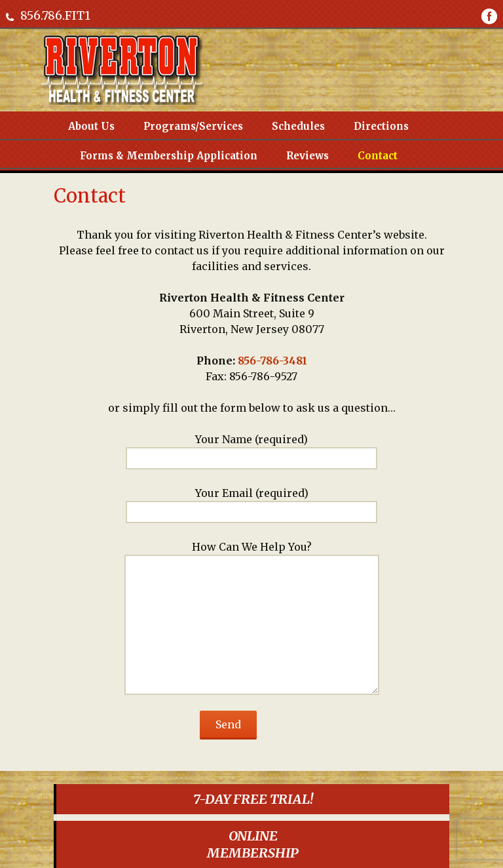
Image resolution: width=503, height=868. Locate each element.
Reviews (307, 156)
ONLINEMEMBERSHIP (253, 844)
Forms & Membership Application (169, 156)
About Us (91, 126)
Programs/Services (193, 126)
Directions (381, 126)
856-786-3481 (272, 361)
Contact (378, 156)
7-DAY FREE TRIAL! (253, 799)
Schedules (298, 126)
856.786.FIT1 (55, 15)
